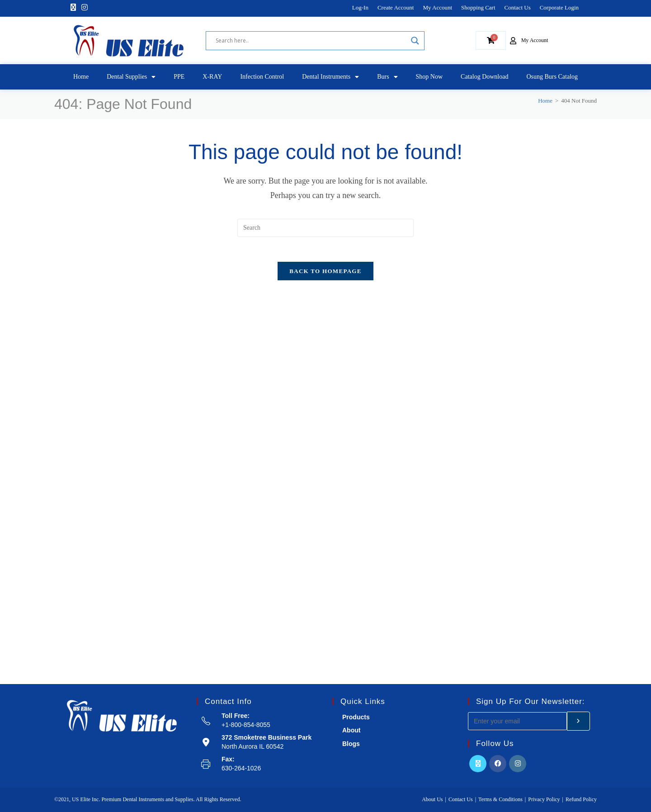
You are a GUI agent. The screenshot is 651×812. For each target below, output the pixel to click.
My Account (437, 7)
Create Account (396, 7)
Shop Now (429, 77)
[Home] (545, 101)
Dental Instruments (330, 77)
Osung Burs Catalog (552, 77)
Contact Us (518, 7)
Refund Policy (581, 799)
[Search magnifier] (415, 41)
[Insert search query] (325, 228)
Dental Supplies (131, 77)
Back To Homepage (325, 274)
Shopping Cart (478, 7)
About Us (432, 799)
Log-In (360, 7)
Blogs (351, 744)
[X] (73, 8)
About (351, 730)
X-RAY (212, 77)
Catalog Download (484, 77)
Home (81, 77)
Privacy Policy (544, 799)
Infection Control (262, 77)
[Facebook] (498, 764)
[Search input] (311, 41)
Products (356, 717)
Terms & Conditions (500, 799)
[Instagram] (85, 8)
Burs (387, 77)
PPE (179, 77)
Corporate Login (559, 7)
